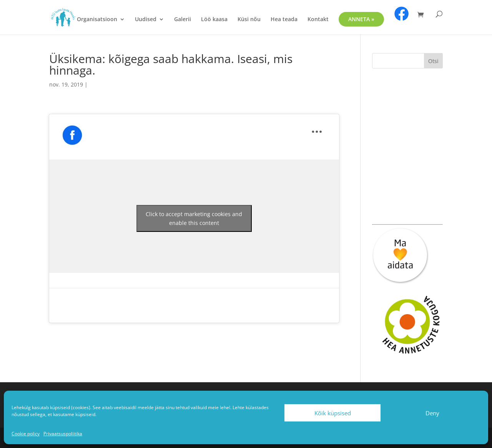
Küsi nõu (249, 20)
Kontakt (318, 20)
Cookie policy (26, 434)
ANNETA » (361, 19)
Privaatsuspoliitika (63, 434)
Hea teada (284, 20)
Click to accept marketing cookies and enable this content (194, 218)
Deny (432, 413)
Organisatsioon (97, 20)
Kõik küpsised (333, 413)
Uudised (146, 20)
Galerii (183, 20)
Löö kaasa (214, 20)
